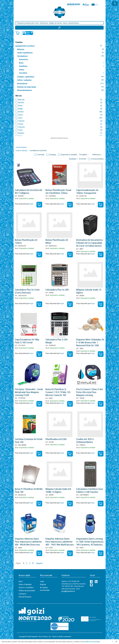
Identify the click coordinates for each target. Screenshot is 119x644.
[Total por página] (84, 155)
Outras (63, 70)
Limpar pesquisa (21, 147)
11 (30, 563)
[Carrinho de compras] (18, 33)
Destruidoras (61, 83)
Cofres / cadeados (61, 80)
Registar (43, 584)
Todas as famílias (21, 151)
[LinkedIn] (96, 582)
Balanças (61, 49)
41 (33, 563)
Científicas (63, 66)
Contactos (22, 594)
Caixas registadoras (61, 53)
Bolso (63, 63)
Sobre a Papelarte (25, 584)
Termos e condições (26, 588)
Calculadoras (61, 56)
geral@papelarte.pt (68, 591)
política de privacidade (92, 642)
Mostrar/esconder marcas (59, 138)
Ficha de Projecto (25, 597)
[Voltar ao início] (60, 12)
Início (21, 581)
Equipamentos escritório (59, 46)
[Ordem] (98, 155)
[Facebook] (91, 582)
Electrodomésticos (61, 90)
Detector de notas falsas (61, 87)
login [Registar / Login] (32, 204)
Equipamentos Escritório (38, 151)
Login (42, 581)
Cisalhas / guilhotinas (61, 77)
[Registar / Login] (28, 33)
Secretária (63, 73)
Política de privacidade (27, 591)
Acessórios (63, 59)
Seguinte (39, 563)
